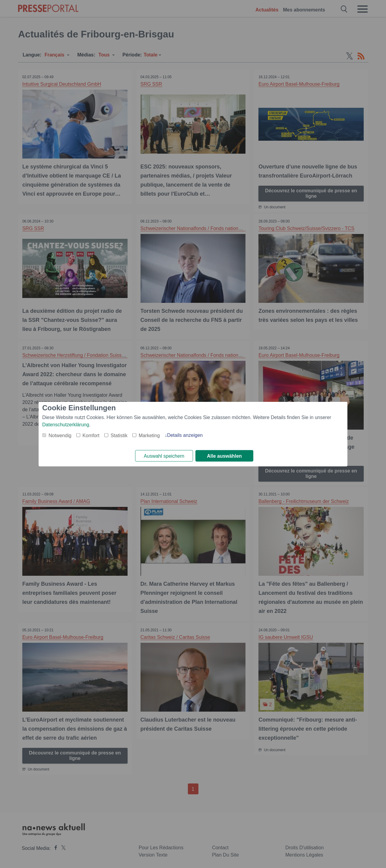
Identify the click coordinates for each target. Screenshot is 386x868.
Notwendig (60, 435)
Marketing (149, 435)
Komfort (91, 435)
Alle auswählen (224, 456)
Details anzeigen (185, 435)
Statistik (119, 435)
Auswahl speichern (164, 456)
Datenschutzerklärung (66, 424)
